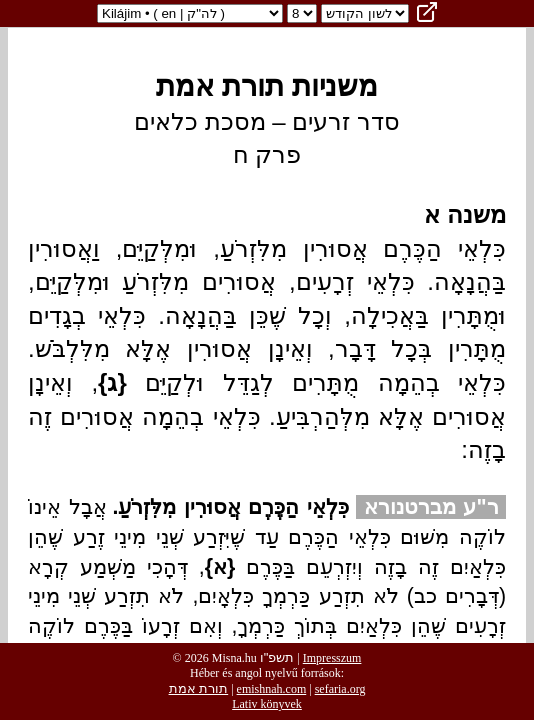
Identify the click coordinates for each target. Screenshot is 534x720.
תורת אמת (199, 688)
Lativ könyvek (267, 704)
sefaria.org (340, 689)
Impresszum (332, 658)
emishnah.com (272, 689)
